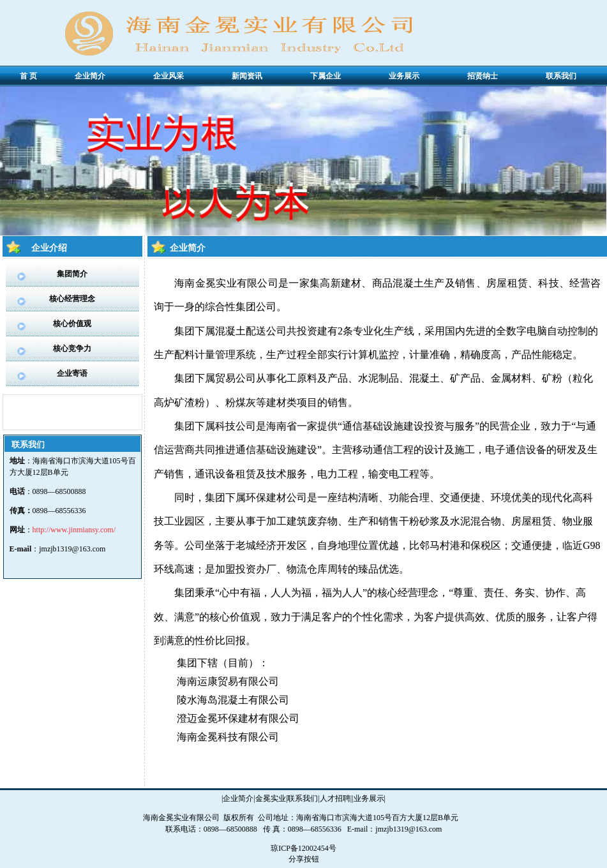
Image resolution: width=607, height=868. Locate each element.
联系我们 (303, 798)
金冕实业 (271, 798)
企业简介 (238, 798)
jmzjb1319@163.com (72, 549)
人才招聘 (335, 798)
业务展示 (369, 798)
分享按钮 (304, 859)
